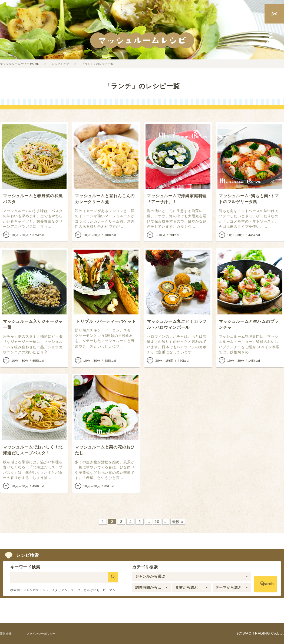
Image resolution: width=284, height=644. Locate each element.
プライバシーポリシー (48, 633)
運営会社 (7, 633)
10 (157, 522)
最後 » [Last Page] (178, 522)
